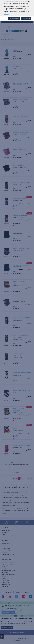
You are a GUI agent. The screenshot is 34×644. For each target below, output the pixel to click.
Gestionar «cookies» (14, 19)
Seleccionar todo (26, 19)
